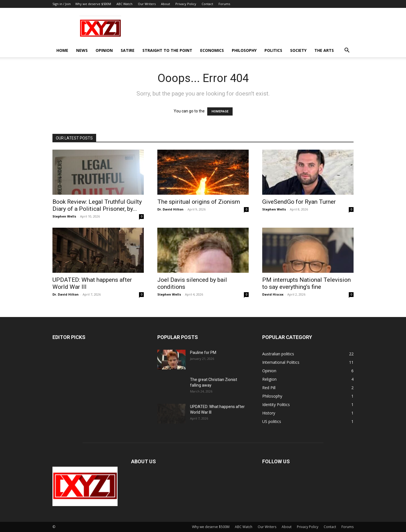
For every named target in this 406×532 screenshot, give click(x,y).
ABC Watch (124, 4)
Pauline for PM (203, 353)
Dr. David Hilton (170, 209)
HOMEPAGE (220, 111)
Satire (128, 50)
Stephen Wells (64, 216)
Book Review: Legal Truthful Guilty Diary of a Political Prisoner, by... (97, 205)
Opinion (104, 50)
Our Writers (147, 4)
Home (62, 50)
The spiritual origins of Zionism (199, 202)
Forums (224, 4)
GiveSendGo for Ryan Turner (299, 202)
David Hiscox (273, 294)
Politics (273, 50)
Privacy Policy (186, 4)
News (82, 50)
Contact (207, 4)
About (166, 4)
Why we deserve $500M (93, 4)
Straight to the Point (167, 50)
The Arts (324, 50)
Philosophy (244, 50)
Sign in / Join (62, 4)
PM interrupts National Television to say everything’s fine (306, 283)
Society (298, 50)
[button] (347, 51)
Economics (212, 50)
